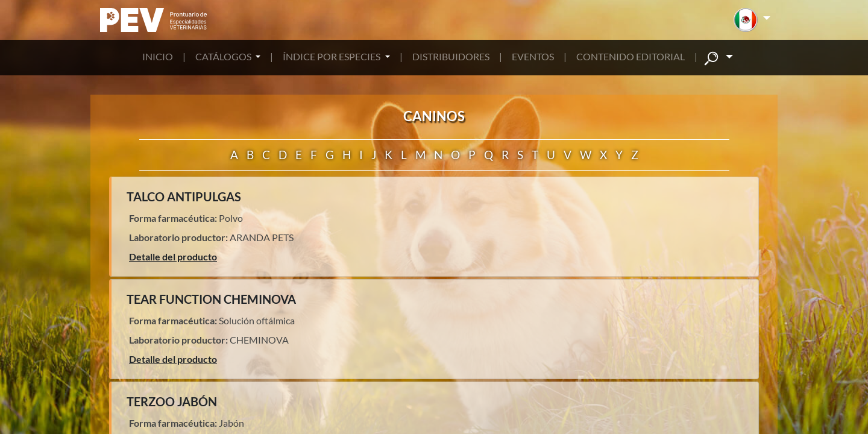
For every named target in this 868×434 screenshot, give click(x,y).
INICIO (158, 56)
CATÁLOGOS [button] (224, 56)
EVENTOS (533, 56)
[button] (752, 20)
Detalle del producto (173, 256)
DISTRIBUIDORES (451, 56)
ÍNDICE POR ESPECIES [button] (332, 56)
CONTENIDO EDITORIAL (631, 56)
